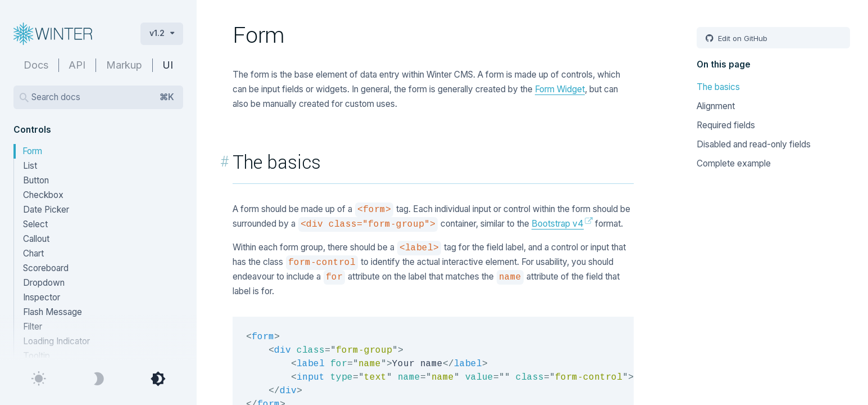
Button (36, 180)
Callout (36, 239)
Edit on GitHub (742, 38)
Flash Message (53, 312)
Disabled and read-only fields (754, 144)
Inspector (42, 297)
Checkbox (43, 195)
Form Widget (560, 89)
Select (35, 224)
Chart (33, 253)
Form (32, 151)
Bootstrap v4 (558, 224)
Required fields (726, 125)
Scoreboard (46, 268)
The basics (718, 87)
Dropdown (44, 283)
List (30, 166)
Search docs (103, 97)
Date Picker (46, 210)
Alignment (716, 106)
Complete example (734, 163)
